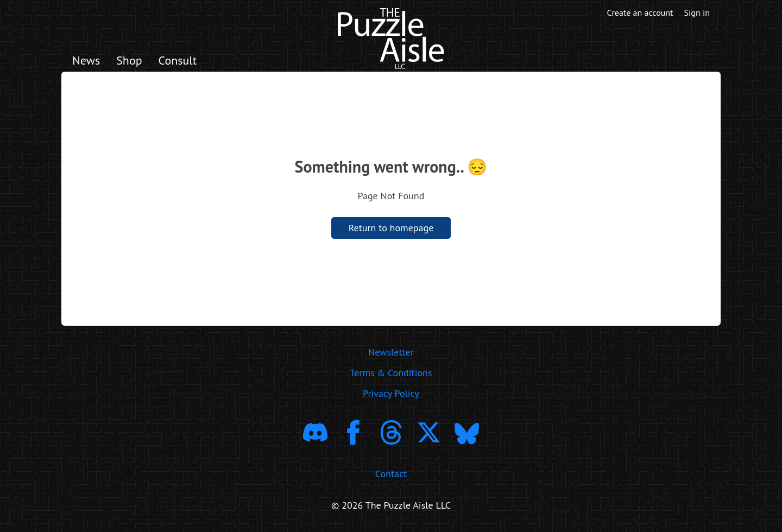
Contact (391, 474)
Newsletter (391, 352)
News (86, 60)
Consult (178, 60)
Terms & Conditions (391, 373)
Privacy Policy (391, 393)
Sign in (697, 12)
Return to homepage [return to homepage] (391, 228)
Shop (129, 60)
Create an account (640, 12)
